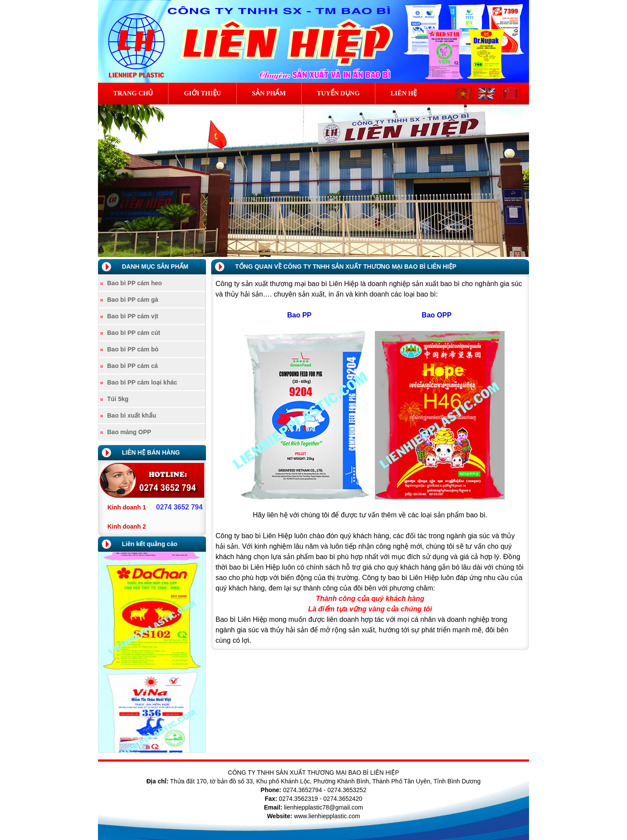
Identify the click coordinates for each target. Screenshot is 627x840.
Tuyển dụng (339, 93)
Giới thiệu (202, 93)
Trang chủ (133, 93)
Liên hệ (404, 93)
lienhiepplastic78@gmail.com (324, 807)
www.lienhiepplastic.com (327, 816)
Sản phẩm (269, 93)
